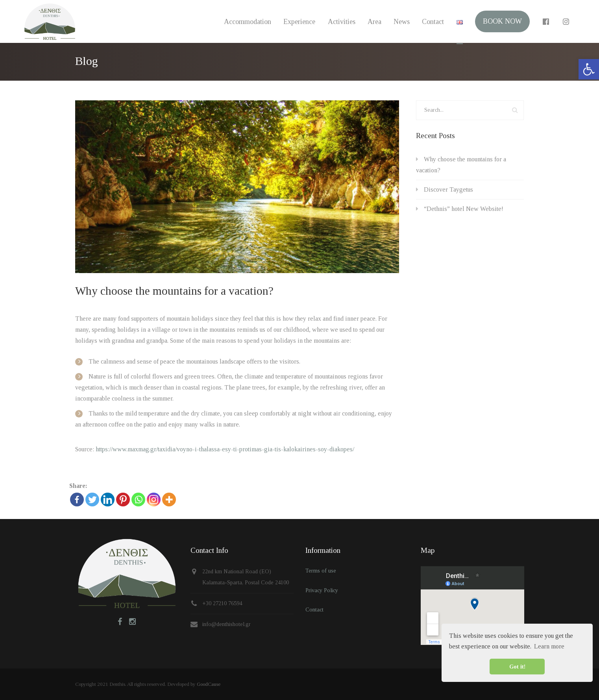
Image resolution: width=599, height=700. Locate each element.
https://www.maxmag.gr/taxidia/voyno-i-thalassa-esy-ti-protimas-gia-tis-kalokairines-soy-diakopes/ (225, 449)
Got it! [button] (517, 667)
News (400, 22)
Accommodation (245, 22)
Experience (297, 22)
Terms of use (321, 571)
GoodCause (209, 684)
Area (373, 22)
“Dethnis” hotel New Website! (464, 209)
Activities (339, 22)
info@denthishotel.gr (226, 624)
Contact (432, 22)
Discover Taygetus (448, 189)
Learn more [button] (549, 646)
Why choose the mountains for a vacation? (174, 291)
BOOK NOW (502, 22)
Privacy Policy (322, 590)
